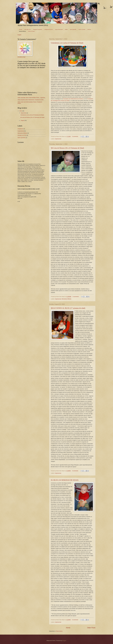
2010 (21, 111)
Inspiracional (58, 139)
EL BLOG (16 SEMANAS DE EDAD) (65, 480)
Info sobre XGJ (28, 29)
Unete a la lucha (82, 29)
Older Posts (91, 628)
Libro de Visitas (31, 31)
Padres (66, 29)
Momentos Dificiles (67, 299)
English (19, 35)
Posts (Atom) (59, 631)
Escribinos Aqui (21, 57)
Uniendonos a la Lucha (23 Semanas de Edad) (67, 43)
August (23, 120)
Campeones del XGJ (49, 29)
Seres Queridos (73, 29)
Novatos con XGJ (22, 135)
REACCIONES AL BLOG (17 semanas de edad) (68, 308)
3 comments (75, 136)
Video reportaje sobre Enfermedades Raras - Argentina (31, 98)
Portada (21, 29)
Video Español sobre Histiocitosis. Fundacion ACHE (31, 100)
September (24, 113)
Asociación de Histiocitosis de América (73, 99)
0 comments (75, 620)
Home (68, 628)
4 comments (75, 471)
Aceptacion (20, 129)
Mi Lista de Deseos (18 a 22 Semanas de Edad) (67, 148)
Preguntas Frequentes (38, 29)
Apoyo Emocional (59, 29)
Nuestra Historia (22, 31)
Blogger (64, 641)
